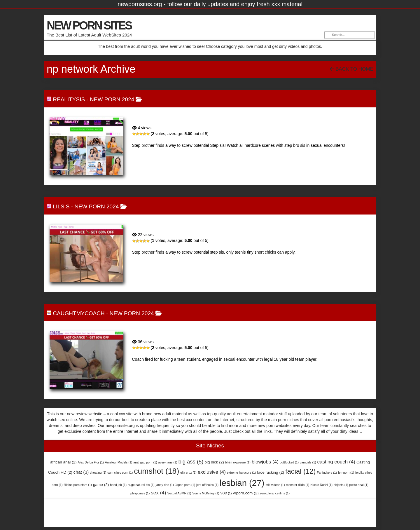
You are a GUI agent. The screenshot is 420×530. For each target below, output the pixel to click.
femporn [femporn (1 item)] (346, 473)
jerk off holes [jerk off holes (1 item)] (207, 485)
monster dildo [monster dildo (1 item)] (297, 485)
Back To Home (352, 69)
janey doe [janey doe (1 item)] (165, 485)
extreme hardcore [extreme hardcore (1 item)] (242, 473)
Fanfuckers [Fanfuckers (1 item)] (327, 473)
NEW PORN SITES (89, 25)
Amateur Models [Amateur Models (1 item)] (119, 462)
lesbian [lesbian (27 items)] (242, 483)
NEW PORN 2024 (112, 99)
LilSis (61, 206)
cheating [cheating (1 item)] (98, 473)
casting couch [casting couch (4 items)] (336, 462)
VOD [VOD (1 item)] (226, 493)
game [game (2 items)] (101, 485)
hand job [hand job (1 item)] (118, 485)
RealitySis (69, 99)
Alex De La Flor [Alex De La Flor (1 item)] (91, 462)
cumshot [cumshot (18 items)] (156, 471)
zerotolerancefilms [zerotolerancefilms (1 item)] (275, 493)
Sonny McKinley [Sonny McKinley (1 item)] (206, 493)
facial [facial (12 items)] (301, 471)
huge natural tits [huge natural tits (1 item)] (141, 485)
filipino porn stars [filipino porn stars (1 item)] (78, 485)
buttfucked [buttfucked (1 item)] (289, 462)
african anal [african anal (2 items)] (63, 462)
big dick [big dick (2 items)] (214, 462)
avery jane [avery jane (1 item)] (168, 462)
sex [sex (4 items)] (158, 493)
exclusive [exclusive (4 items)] (212, 472)
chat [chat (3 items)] (81, 472)
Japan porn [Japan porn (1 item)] (185, 485)
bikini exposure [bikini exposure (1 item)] (238, 462)
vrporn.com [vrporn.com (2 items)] (246, 493)
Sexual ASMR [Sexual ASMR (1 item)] (179, 493)
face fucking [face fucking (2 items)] (271, 472)
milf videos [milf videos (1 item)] (275, 485)
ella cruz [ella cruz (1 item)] (188, 473)
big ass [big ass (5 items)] (191, 462)
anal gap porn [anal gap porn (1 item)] (145, 462)
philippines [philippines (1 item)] (140, 493)
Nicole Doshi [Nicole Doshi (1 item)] (321, 485)
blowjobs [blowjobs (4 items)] (265, 462)
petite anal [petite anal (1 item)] (359, 485)
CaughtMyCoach (79, 313)
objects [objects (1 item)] (341, 485)
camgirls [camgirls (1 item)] (308, 462)
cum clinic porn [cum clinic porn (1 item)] (120, 473)
